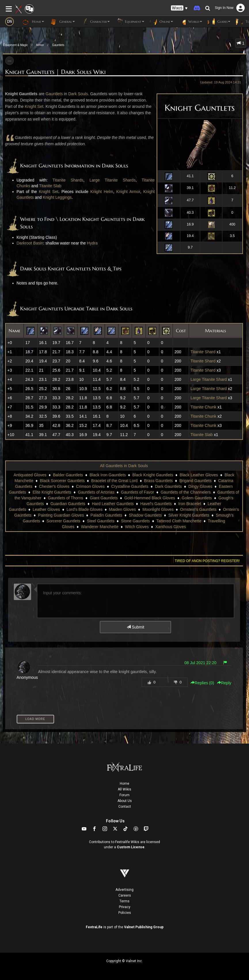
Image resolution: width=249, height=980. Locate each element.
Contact (125, 807)
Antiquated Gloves (30, 475)
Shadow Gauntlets (145, 515)
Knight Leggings (57, 197)
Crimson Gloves (90, 486)
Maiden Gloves (122, 509)
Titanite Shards (68, 180)
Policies (125, 913)
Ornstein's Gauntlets (198, 509)
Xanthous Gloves (171, 527)
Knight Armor (128, 192)
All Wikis (125, 789)
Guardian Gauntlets (68, 504)
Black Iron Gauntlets (108, 475)
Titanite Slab (50, 186)
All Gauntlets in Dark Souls (124, 466)
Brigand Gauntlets (195, 481)
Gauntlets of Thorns (65, 498)
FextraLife (94, 927)
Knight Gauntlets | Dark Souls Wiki (55, 72)
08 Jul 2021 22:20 (200, 663)
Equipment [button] (130, 22)
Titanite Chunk (204, 407)
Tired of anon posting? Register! (207, 561)
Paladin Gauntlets (106, 515)
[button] (179, 8)
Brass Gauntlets (159, 481)
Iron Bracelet (190, 504)
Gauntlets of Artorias (96, 492)
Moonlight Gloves (158, 509)
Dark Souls (78, 94)
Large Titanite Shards (113, 180)
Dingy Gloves (200, 486)
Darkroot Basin (30, 243)
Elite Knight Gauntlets (52, 492)
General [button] (62, 22)
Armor (40, 45)
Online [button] (161, 22)
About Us (125, 801)
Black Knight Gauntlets (153, 475)
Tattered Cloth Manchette (179, 521)
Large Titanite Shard (209, 379)
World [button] (190, 22)
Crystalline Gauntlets (130, 486)
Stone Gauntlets (135, 521)
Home (125, 784)
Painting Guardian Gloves (61, 515)
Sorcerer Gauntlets (64, 521)
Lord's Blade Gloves (84, 509)
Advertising (125, 890)
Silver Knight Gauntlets (189, 515)
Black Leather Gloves (199, 475)
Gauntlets (58, 45)
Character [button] (95, 22)
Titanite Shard (203, 352)
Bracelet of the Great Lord (114, 481)
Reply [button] (224, 683)
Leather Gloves (46, 509)
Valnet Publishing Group (144, 927)
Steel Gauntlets (101, 521)
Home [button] (33, 22)
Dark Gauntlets (168, 486)
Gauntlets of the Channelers (186, 492)
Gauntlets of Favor (137, 492)
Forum (125, 795)
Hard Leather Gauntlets (113, 504)
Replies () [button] (202, 683)
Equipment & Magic (15, 45)
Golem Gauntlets (197, 498)
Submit (135, 627)
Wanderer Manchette (100, 527)
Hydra (92, 243)
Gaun (50, 94)
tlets (59, 94)
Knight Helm (102, 192)
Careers (125, 895)
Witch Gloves (137, 527)
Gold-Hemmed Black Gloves (150, 498)
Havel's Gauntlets (156, 504)
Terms (125, 901)
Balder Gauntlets (68, 475)
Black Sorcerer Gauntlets (62, 481)
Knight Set (34, 106)
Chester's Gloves (54, 486)
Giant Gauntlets (104, 498)
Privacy (125, 907)
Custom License (131, 847)
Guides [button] (219, 22)
